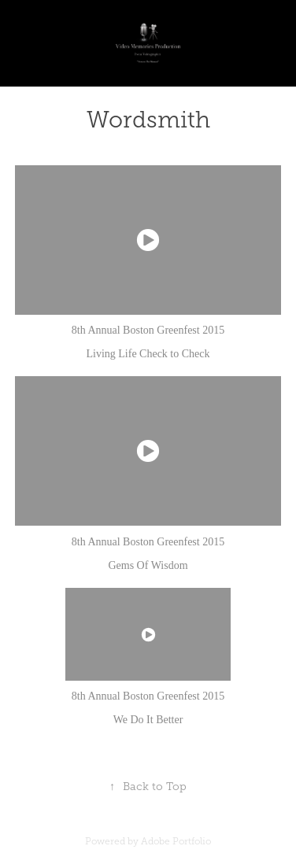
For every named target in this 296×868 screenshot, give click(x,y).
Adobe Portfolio (176, 841)
